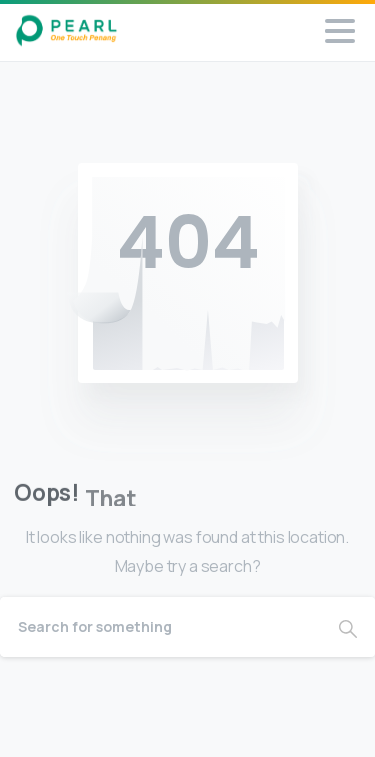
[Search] (160, 627)
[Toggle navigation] (340, 31)
